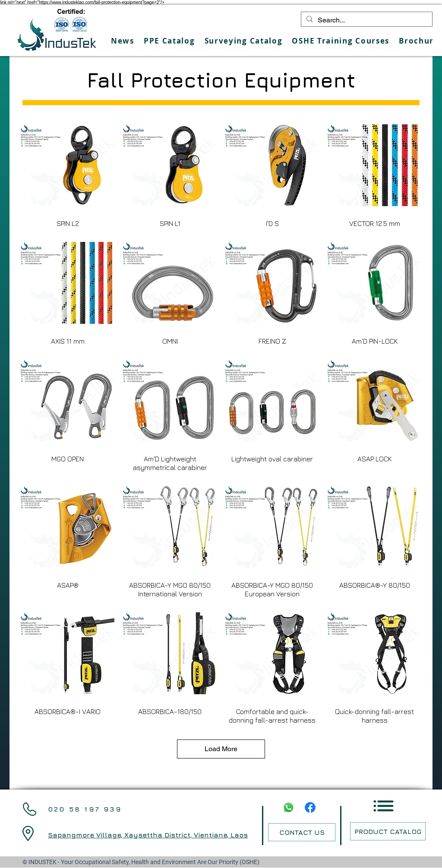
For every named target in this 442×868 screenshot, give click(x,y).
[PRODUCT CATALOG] (388, 831)
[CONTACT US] (302, 832)
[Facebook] (310, 807)
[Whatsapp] (289, 807)
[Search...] (366, 20)
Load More (221, 749)
